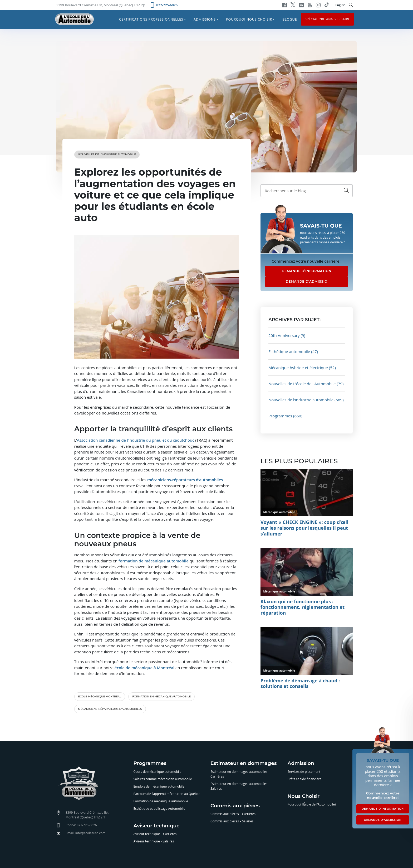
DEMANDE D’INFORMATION (307, 271)
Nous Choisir (304, 796)
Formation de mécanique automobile (161, 801)
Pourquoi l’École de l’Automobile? (312, 804)
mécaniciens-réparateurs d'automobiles (110, 709)
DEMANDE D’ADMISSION (383, 820)
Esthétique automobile (289, 351)
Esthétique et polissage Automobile (159, 809)
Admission (301, 763)
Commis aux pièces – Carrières (233, 814)
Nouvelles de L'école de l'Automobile (302, 384)
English (340, 5)
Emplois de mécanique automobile (159, 786)
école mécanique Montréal (100, 696)
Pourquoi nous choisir (249, 19)
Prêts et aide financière (305, 779)
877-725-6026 (164, 5)
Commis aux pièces (235, 806)
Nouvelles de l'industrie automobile (107, 154)
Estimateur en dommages (244, 763)
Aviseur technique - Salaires (154, 841)
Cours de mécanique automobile (158, 772)
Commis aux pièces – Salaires (232, 821)
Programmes (280, 416)
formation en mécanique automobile (161, 696)
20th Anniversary (284, 335)
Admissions (205, 19)
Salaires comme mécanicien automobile (163, 779)
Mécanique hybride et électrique (298, 368)
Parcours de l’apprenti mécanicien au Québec (167, 794)
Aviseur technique (157, 826)
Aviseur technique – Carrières (155, 834)
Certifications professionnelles (151, 19)
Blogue (290, 19)
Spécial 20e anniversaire (327, 19)
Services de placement (304, 772)
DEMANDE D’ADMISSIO (307, 281)
